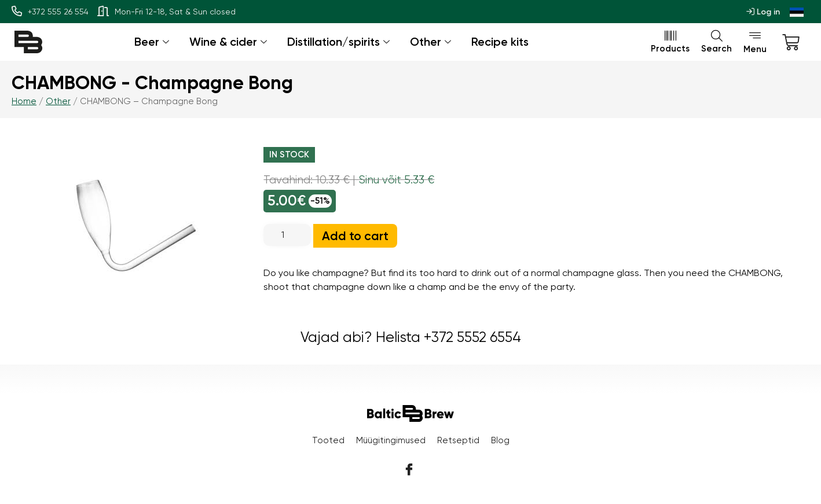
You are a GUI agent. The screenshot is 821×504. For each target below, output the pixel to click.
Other (432, 42)
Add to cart (355, 236)
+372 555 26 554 (50, 12)
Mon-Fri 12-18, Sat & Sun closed (166, 12)
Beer (153, 42)
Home (24, 101)
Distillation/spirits (340, 42)
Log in (763, 12)
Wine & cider (230, 42)
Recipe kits (500, 42)
